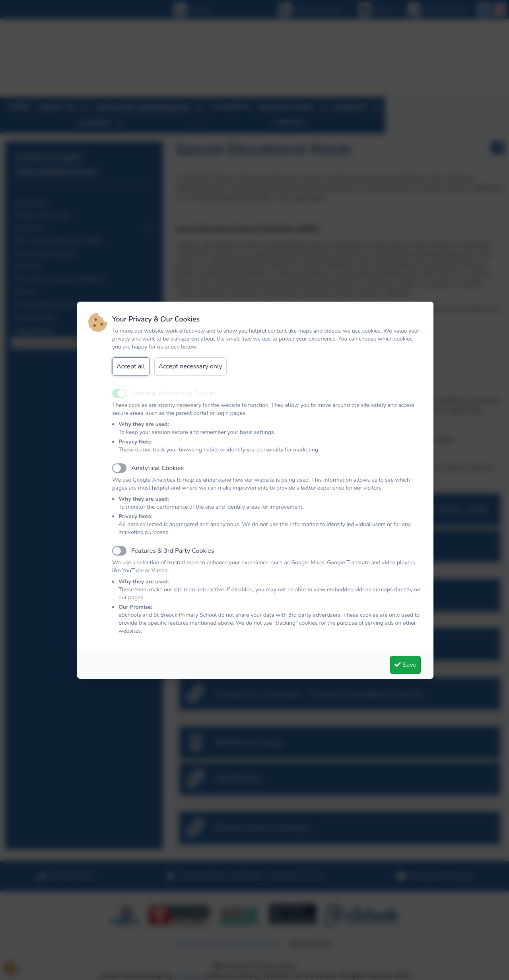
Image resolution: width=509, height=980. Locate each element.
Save (405, 665)
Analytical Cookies (157, 468)
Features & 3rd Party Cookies (173, 551)
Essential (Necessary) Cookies (174, 393)
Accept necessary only (190, 366)
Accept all (131, 366)
